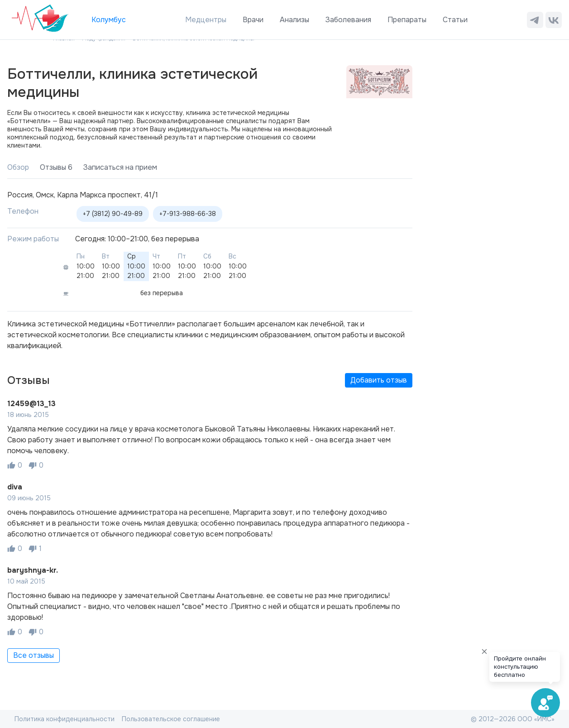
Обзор (18, 167)
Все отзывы (33, 655)
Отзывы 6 (56, 167)
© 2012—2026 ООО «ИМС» (513, 719)
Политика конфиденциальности (65, 719)
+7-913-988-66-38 (188, 214)
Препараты (407, 20)
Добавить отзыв (379, 380)
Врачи (253, 20)
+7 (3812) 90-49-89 (113, 214)
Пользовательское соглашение (171, 719)
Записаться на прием (120, 167)
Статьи (455, 20)
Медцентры (206, 20)
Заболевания (348, 20)
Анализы (294, 20)
